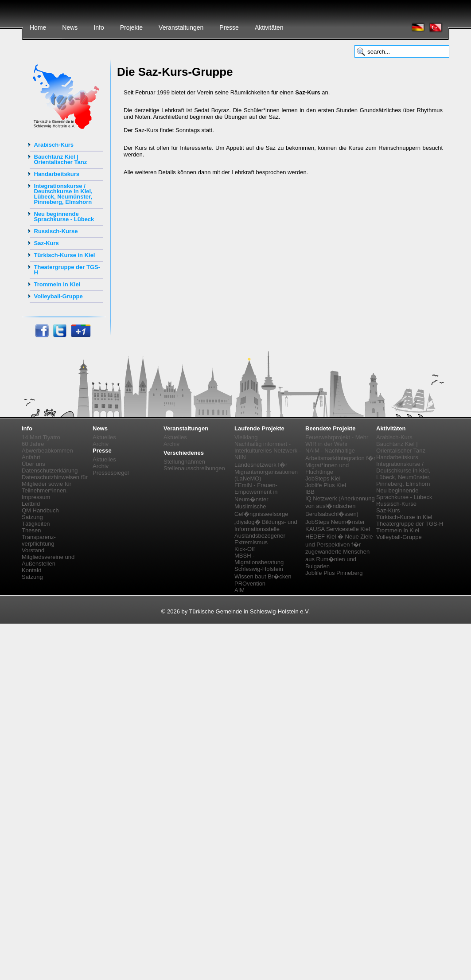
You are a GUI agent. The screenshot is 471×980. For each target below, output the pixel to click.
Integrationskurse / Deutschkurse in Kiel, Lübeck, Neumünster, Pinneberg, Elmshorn (63, 194)
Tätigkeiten (36, 524)
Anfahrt (31, 457)
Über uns (33, 464)
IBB (310, 492)
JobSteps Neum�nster (335, 522)
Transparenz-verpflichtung (39, 540)
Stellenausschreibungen (194, 468)
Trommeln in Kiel (57, 284)
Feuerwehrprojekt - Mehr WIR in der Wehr (337, 441)
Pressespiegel (111, 473)
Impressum (36, 497)
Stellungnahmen (184, 462)
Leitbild (31, 504)
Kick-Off (245, 549)
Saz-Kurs (47, 243)
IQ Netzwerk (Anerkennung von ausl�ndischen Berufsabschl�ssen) (340, 506)
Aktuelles (104, 437)
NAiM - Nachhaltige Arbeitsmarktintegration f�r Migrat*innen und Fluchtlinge (340, 461)
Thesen (31, 530)
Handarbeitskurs (57, 174)
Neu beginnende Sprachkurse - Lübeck (64, 217)
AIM (239, 590)
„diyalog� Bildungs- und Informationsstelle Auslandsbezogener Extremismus (266, 532)
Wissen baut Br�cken (263, 576)
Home (38, 27)
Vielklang (246, 437)
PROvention (250, 584)
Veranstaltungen (181, 27)
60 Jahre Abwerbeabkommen (47, 447)
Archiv (101, 444)
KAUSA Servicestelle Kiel (338, 529)
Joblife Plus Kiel (326, 485)
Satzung (32, 517)
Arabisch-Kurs (54, 145)
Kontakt (31, 570)
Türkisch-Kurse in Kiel (65, 255)
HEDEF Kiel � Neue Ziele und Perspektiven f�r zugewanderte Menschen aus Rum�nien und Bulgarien (339, 551)
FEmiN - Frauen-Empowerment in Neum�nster (256, 492)
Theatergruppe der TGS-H (67, 270)
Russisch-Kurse (56, 231)
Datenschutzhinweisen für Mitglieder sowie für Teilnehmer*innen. (55, 484)
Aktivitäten (269, 27)
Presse (229, 27)
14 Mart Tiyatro (41, 437)
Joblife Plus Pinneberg (334, 573)
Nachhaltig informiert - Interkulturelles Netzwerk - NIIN (268, 451)
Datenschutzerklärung (50, 470)
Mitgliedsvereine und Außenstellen (48, 560)
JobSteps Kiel (323, 478)
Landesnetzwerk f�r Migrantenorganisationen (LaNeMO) (266, 472)
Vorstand (33, 550)
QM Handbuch (40, 510)
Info (99, 27)
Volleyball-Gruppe (58, 296)
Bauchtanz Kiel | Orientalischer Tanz (61, 159)
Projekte (131, 27)
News (70, 27)
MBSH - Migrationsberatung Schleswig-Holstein (259, 562)
